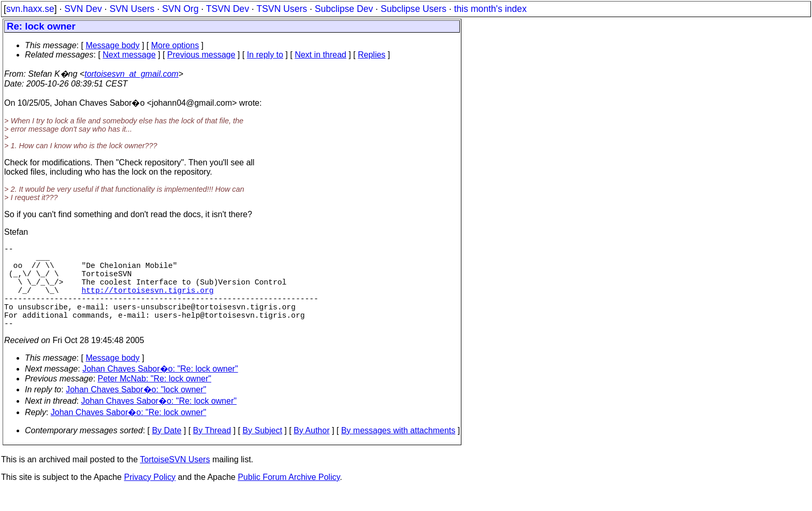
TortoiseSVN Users (175, 480)
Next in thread (321, 55)
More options (175, 45)
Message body (112, 45)
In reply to (265, 55)
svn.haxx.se (30, 9)
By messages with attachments (398, 451)
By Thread (212, 451)
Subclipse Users (414, 9)
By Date (166, 451)
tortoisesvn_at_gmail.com (131, 74)
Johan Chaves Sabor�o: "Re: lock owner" (160, 389)
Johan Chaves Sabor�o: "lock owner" (136, 410)
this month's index (490, 9)
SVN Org (180, 9)
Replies (372, 55)
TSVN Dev (228, 9)
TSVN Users (282, 9)
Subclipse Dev (344, 9)
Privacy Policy (150, 498)
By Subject (262, 451)
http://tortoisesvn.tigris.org (148, 302)
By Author (311, 451)
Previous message (201, 55)
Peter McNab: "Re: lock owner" (155, 399)
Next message (129, 55)
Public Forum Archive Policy (289, 498)
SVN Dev (83, 9)
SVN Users (132, 9)
